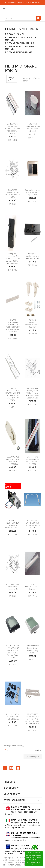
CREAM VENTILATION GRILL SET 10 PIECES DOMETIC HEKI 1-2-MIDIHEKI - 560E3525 (13, 326)
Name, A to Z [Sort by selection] (12, 79)
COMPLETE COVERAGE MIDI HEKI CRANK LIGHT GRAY (13, 194)
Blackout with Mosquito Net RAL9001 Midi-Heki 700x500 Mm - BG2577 (13, 129)
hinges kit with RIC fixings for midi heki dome (13, 717)
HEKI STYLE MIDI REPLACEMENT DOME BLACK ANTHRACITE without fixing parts (13, 652)
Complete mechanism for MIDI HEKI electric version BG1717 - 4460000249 (13, 258)
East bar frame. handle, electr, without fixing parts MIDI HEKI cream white (32, 393)
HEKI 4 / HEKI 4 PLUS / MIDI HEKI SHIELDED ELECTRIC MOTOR (13, 524)
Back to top (33, 757)
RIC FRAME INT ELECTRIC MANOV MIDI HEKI (21, 48)
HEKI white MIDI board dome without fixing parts (32, 649)
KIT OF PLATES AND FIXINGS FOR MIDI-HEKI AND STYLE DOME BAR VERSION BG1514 (32, 719)
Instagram (18, 768)
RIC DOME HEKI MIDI (15, 34)
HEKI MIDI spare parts (22, 29)
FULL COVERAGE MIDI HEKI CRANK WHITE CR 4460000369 (13, 460)
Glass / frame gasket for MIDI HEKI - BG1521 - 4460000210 (32, 460)
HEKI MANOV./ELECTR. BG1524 (32, 587)
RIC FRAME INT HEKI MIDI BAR (19, 52)
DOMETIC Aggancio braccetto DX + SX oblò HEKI (32, 323)
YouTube (11, 768)
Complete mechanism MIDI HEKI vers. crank (32, 256)
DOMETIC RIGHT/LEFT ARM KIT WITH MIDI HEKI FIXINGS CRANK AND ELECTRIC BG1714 (13, 394)
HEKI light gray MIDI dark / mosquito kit (13, 587)
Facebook (5, 768)
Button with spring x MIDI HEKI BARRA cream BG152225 (32, 127)
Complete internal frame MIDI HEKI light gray (32, 192)
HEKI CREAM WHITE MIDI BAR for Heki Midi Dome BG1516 (32, 524)
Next (38, 750)
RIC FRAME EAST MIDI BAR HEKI (20, 43)
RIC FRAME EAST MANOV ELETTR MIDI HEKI (21, 39)
